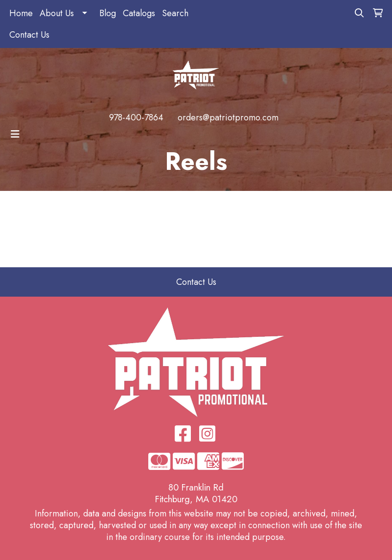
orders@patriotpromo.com (228, 117)
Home (21, 13)
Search (175, 13)
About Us (57, 13)
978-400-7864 (136, 117)
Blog (108, 13)
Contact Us (29, 35)
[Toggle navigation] (15, 134)
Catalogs (139, 13)
